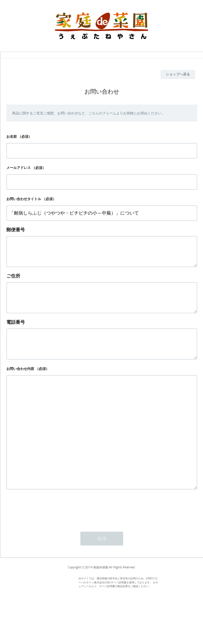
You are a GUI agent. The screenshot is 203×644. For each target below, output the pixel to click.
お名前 (12, 136)
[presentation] (50, 546)
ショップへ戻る (178, 74)
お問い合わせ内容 (20, 383)
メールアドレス (19, 168)
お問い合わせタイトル (24, 199)
